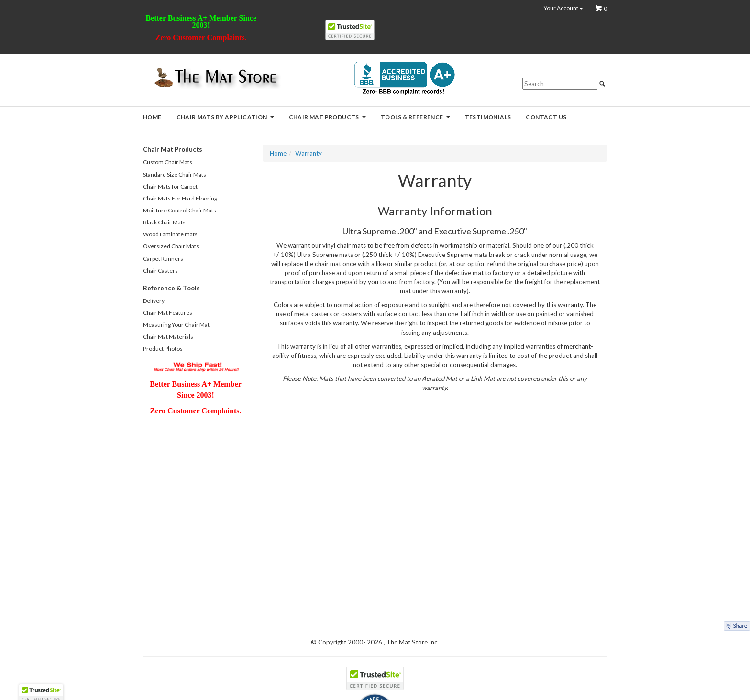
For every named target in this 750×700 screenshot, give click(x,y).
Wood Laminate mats (170, 234)
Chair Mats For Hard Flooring (180, 198)
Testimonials (488, 117)
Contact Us (546, 117)
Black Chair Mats (164, 222)
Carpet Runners (163, 259)
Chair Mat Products (327, 117)
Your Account (563, 8)
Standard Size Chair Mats (175, 174)
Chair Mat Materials (168, 337)
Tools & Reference (415, 117)
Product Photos (163, 349)
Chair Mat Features (168, 313)
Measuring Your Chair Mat (176, 325)
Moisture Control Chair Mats (180, 210)
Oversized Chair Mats (171, 246)
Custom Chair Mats (168, 162)
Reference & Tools (171, 288)
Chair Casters (160, 271)
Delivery (154, 301)
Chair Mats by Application (225, 117)
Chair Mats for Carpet (170, 186)
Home (152, 117)
